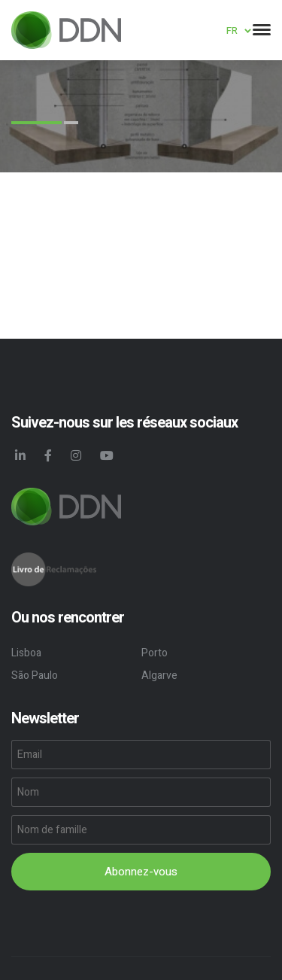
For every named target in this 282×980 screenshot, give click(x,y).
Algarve (159, 676)
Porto (155, 653)
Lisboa (26, 653)
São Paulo (35, 676)
